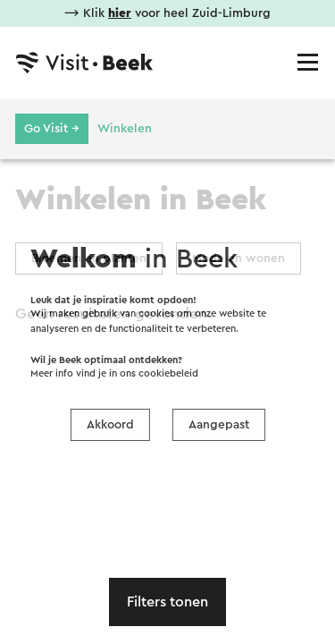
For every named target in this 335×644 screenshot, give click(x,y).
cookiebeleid (168, 373)
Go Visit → (52, 129)
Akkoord (110, 425)
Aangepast (219, 425)
